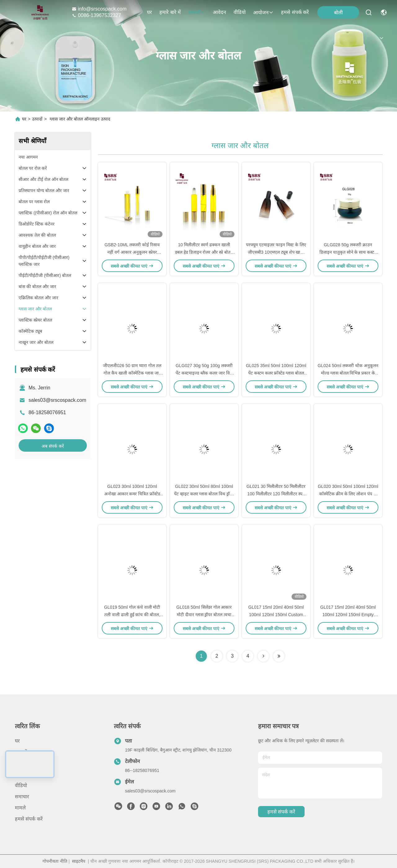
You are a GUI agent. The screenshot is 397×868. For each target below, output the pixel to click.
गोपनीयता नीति (55, 861)
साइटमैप (79, 861)
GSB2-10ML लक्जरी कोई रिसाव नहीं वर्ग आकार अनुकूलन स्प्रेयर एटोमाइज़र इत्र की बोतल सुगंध (132, 252)
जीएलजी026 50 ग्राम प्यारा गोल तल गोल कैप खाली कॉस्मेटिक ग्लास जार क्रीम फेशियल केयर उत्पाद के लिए (132, 373)
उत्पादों (197, 13)
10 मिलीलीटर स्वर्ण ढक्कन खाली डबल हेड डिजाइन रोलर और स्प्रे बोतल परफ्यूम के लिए (204, 252)
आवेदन (219, 12)
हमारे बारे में (170, 12)
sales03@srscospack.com (57, 400)
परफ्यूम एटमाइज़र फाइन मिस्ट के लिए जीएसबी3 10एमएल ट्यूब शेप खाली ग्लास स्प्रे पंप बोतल (276, 252)
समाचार (22, 797)
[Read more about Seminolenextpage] (263, 656)
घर (149, 12)
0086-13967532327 (96, 15)
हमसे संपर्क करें (295, 12)
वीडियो (240, 12)
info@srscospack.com (99, 9)
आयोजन (263, 13)
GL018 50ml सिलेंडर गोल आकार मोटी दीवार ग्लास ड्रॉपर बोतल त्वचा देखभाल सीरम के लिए (204, 615)
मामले (20, 808)
